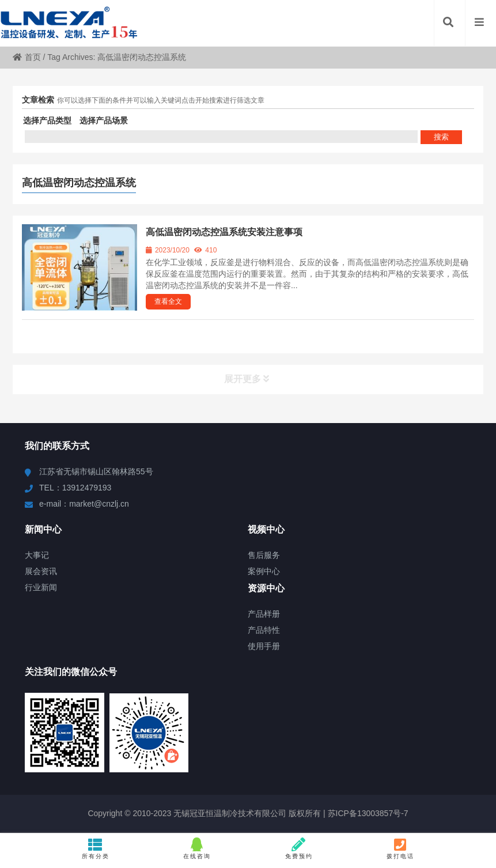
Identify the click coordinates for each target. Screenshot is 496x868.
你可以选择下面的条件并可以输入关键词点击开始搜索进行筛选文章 (161, 100)
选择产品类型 (47, 120)
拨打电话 (400, 848)
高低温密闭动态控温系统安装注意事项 (224, 232)
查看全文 (168, 301)
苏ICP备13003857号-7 (367, 813)
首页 (27, 57)
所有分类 (95, 848)
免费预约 (299, 848)
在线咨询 (197, 848)
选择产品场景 (104, 120)
